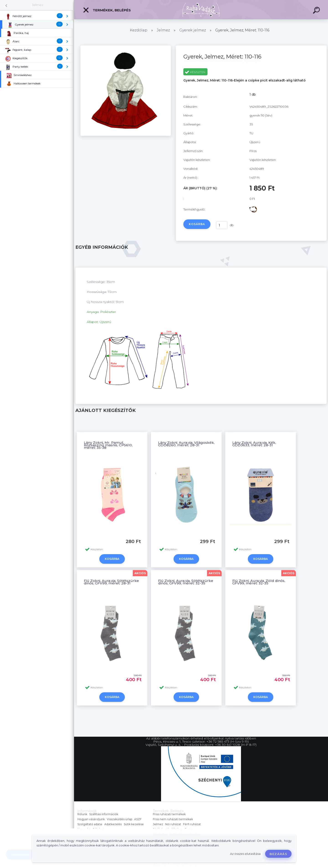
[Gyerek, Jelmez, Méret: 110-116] (126, 135)
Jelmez (38, 5)
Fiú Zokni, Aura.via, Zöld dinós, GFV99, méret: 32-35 (259, 582)
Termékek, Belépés (107, 10)
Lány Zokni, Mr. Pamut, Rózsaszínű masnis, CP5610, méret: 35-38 (108, 445)
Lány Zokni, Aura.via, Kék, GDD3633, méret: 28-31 (254, 444)
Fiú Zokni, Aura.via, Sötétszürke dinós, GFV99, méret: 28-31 (111, 582)
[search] (317, 11)
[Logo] (201, 10)
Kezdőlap (139, 30)
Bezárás (278, 854)
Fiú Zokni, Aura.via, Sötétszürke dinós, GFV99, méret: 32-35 (186, 582)
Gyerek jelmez (193, 30)
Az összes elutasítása (245, 854)
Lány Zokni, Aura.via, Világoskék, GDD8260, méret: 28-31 (186, 444)
